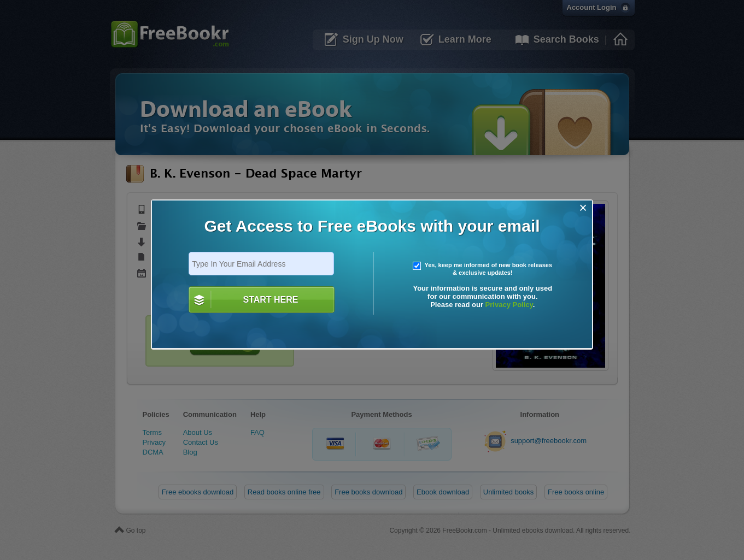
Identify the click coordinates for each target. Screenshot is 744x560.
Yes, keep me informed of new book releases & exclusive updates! (483, 269)
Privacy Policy (509, 305)
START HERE (270, 300)
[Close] (583, 208)
